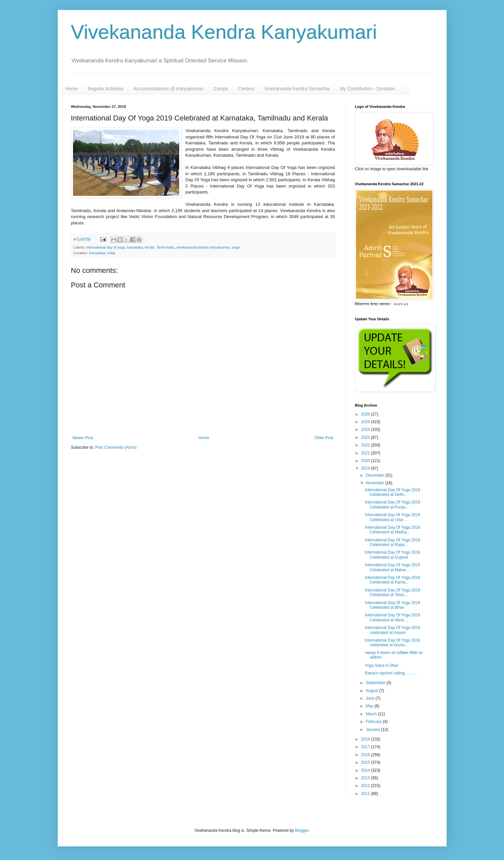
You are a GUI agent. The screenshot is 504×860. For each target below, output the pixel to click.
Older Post (324, 438)
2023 (366, 437)
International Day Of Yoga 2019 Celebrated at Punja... (392, 505)
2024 (366, 430)
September (376, 683)
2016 (366, 755)
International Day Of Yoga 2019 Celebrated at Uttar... (392, 517)
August (372, 691)
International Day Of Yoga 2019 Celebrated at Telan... (392, 592)
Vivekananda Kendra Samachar (297, 89)
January (373, 730)
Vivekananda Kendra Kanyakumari (224, 32)
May (370, 706)
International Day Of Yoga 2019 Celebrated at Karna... (392, 580)
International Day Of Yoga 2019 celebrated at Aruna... (392, 643)
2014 (366, 770)
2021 (366, 453)
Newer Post (83, 438)
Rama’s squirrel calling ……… (391, 673)
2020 (366, 461)
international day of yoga (106, 247)
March (372, 714)
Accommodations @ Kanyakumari (168, 89)
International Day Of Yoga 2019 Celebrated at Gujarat (392, 555)
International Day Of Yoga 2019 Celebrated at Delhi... (392, 492)
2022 (366, 445)
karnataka (135, 247)
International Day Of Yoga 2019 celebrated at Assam (392, 630)
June (370, 698)
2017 (366, 747)
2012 (366, 786)
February (374, 722)
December (375, 475)
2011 (366, 794)
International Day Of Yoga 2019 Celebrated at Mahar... (392, 567)
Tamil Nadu (166, 247)
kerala (149, 247)
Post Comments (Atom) (116, 447)
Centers (246, 89)
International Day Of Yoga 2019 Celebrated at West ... (392, 617)
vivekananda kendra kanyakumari (203, 247)
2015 (366, 762)
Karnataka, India (102, 253)
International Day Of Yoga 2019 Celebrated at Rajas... (392, 542)
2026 (366, 414)
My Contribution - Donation (367, 89)
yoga (236, 247)
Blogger (302, 830)
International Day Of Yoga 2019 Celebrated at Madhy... (392, 530)
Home (72, 89)
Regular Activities (106, 89)
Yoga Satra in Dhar (381, 665)
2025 (366, 422)
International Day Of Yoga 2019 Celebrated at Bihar (392, 605)
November (375, 483)
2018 (366, 739)
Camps (221, 89)
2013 (366, 778)
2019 (366, 468)
